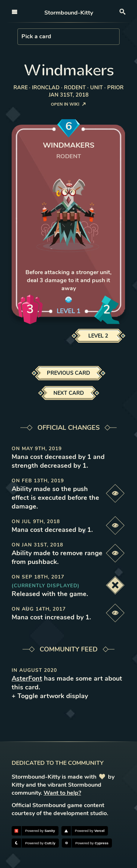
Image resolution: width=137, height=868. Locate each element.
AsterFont (27, 678)
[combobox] (22, 36)
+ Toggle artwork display (50, 696)
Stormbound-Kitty (69, 13)
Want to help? (62, 793)
